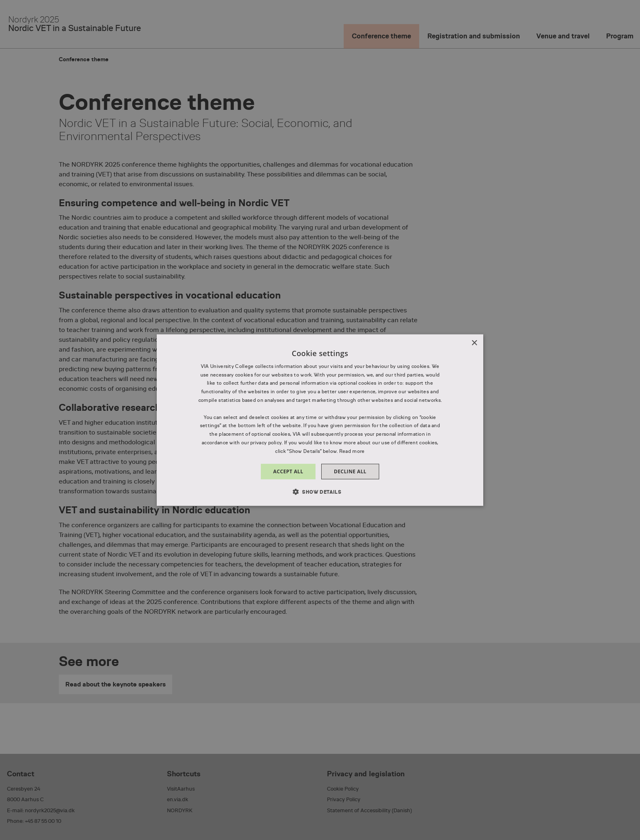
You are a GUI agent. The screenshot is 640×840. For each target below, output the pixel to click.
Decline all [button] (350, 471)
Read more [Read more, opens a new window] (352, 451)
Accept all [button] (288, 471)
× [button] (474, 343)
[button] (320, 492)
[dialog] (320, 420)
